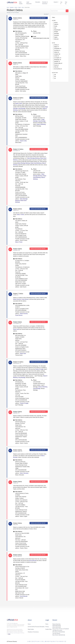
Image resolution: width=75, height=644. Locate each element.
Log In (61, 3)
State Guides (21, 3)
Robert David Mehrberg (36, 163)
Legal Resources (29, 3)
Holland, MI (57, 52)
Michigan (56, 32)
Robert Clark (16, 329)
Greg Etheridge (22, 108)
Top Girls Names (56, 633)
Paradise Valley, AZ (58, 63)
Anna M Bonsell (32, 561)
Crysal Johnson (25, 299)
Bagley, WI (57, 47)
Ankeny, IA (57, 45)
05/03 (56, 625)
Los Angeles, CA (58, 58)
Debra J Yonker (21, 215)
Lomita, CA (57, 56)
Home (29, 624)
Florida (56, 26)
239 (55, 75)
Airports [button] (55, 2)
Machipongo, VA (58, 60)
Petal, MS (56, 67)
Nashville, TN (57, 61)
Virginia (56, 37)
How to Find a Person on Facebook (61, 629)
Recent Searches (56, 624)
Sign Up (66, 3)
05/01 (54, 627)
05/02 (59, 625)
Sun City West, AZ (58, 69)
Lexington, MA (57, 54)
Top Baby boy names (57, 630)
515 (55, 76)
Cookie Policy (49, 629)
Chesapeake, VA (58, 49)
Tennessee (57, 35)
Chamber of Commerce (45, 3)
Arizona (56, 22)
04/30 (56, 627)
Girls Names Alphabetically (59, 632)
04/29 (59, 627)
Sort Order (46, 14)
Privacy (47, 627)
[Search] (58, 11)
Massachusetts (57, 30)
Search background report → (39, 18)
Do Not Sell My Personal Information (36, 627)
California (56, 24)
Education (38, 2)
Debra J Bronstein (24, 473)
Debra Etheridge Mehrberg (33, 158)
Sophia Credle (19, 103)
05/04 (54, 625)
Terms (47, 624)
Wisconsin (56, 39)
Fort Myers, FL (57, 50)
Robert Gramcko (17, 299)
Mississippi (57, 34)
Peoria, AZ (56, 65)
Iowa (55, 28)
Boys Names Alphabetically (59, 635)
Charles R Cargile (39, 369)
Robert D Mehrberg (41, 124)
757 (55, 78)
